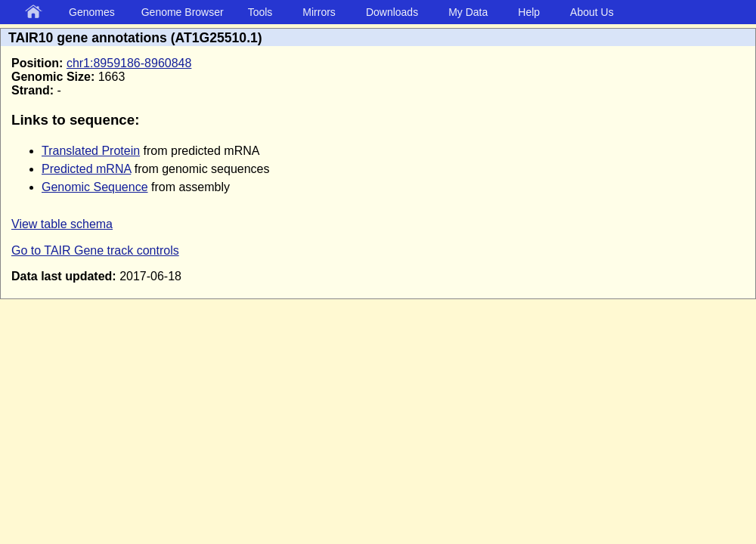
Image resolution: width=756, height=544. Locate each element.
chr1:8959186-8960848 (129, 63)
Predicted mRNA (86, 169)
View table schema (62, 224)
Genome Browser (183, 12)
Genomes (92, 12)
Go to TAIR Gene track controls (95, 250)
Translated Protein (91, 151)
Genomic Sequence (95, 187)
